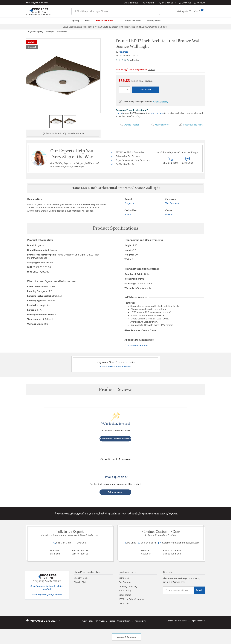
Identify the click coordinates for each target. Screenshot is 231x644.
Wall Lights (50, 32)
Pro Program (148, 3)
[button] (200, 3)
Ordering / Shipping (128, 587)
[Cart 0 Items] (200, 11)
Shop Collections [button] (133, 21)
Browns (169, 215)
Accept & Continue (126, 637)
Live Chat (185, 3)
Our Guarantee (131, 3)
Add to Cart (146, 90)
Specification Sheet (136, 346)
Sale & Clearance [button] (104, 21)
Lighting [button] (75, 21)
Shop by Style (80, 582)
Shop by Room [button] (154, 21)
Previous (28, 77)
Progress (31, 32)
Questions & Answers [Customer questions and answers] (116, 459)
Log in (119, 113)
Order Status (125, 595)
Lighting (40, 32)
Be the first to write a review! (115, 439)
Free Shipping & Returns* (37, 3)
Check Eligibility (161, 102)
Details (151, 69)
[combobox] (116, 11)
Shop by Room (81, 578)
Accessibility (141, 621)
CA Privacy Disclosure (105, 621)
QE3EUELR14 (52, 621)
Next (98, 77)
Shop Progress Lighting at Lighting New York (47, 588)
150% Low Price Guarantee (132, 599)
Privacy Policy (87, 621)
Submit (199, 590)
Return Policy (125, 591)
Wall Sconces (61, 32)
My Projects (184, 11)
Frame (128, 215)
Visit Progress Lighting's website (47, 594)
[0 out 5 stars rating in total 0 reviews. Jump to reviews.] (128, 60)
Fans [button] (87, 21)
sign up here (157, 113)
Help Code (124, 604)
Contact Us (124, 578)
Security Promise (125, 621)
